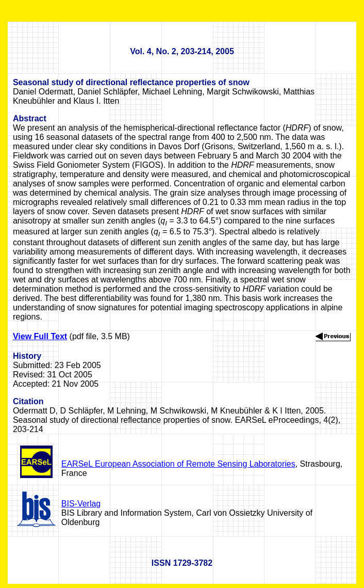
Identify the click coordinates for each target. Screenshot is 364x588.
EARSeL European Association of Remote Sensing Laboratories (178, 464)
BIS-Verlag (81, 504)
